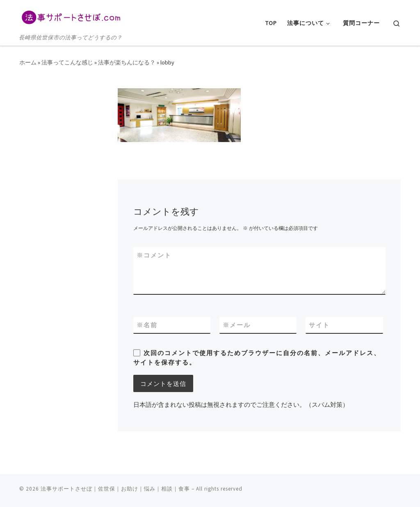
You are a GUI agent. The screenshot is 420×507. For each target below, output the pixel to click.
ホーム (28, 62)
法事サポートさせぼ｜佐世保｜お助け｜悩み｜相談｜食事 (115, 489)
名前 (147, 325)
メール (237, 325)
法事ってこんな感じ (67, 62)
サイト (319, 325)
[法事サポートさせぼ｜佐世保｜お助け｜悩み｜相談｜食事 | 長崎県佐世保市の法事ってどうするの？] (71, 16)
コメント (154, 255)
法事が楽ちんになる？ (127, 62)
